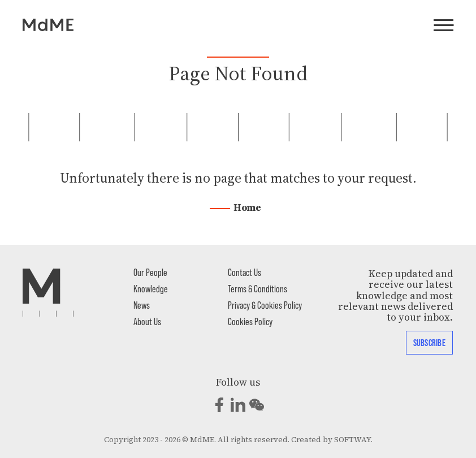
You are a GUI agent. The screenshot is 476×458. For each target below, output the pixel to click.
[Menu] (443, 26)
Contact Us (245, 272)
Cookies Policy (250, 321)
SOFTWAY (352, 440)
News (142, 305)
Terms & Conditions (258, 288)
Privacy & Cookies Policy (265, 305)
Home (247, 208)
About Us (147, 321)
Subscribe (429, 342)
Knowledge (151, 288)
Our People (150, 272)
